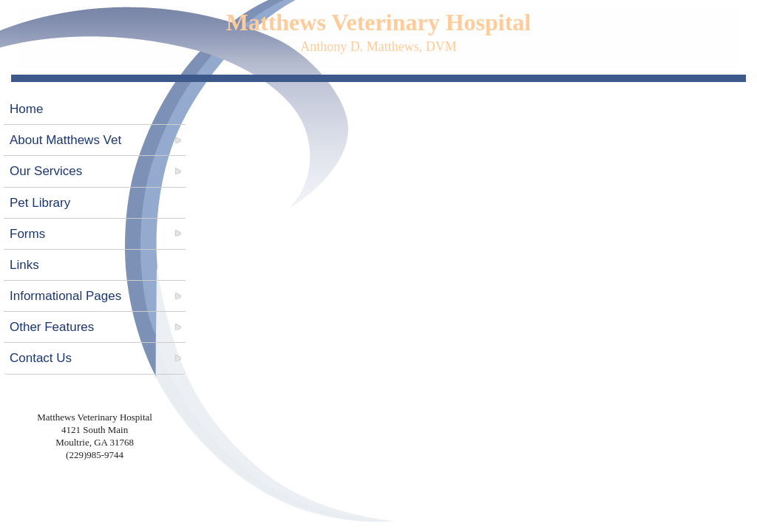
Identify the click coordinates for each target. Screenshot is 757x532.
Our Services (46, 171)
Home (26, 109)
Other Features (52, 327)
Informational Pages (65, 296)
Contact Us (41, 358)
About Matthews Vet (65, 140)
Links (24, 265)
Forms (27, 234)
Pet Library (40, 203)
